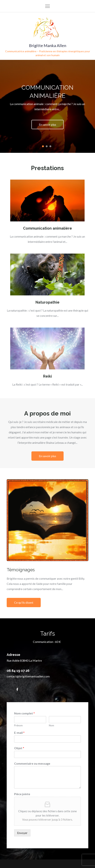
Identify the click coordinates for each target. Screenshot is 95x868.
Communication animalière (47, 228)
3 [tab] (50, 146)
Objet (19, 748)
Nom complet (24, 713)
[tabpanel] (47, 106)
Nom (51, 725)
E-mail (19, 733)
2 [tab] (47, 146)
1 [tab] (43, 146)
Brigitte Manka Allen (48, 45)
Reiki (47, 376)
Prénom (18, 725)
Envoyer (22, 833)
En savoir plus (47, 124)
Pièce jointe (22, 794)
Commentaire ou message (32, 763)
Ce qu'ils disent (24, 602)
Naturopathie (47, 302)
